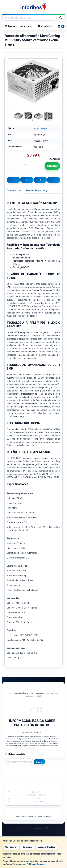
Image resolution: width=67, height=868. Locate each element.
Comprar (52, 166)
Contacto (45, 26)
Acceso (26, 26)
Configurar (11, 847)
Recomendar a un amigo (37, 190)
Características (14, 190)
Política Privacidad (18, 774)
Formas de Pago (49, 777)
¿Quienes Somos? (18, 780)
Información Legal (49, 771)
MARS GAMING (41, 129)
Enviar (39, 762)
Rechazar (28, 847)
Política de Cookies (36, 864)
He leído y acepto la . (26, 754)
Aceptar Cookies (47, 847)
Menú (10, 26)
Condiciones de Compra (18, 777)
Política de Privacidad (42, 748)
